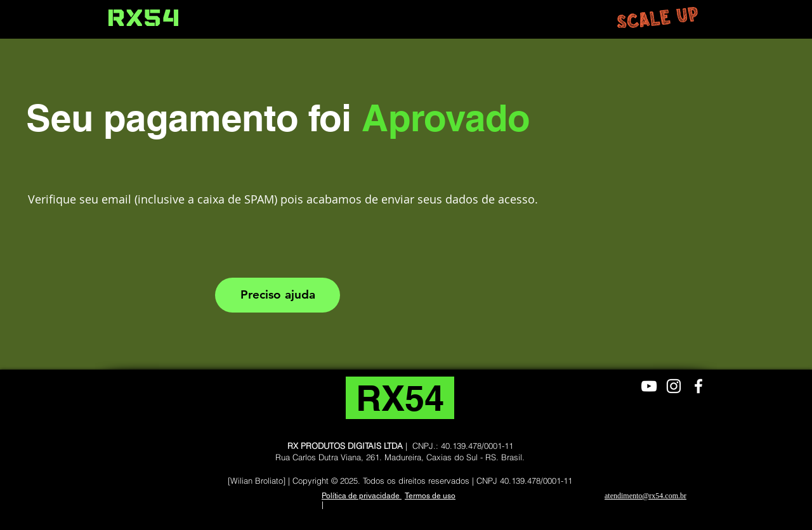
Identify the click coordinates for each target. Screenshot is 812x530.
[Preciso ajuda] (278, 295)
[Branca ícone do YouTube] (649, 386)
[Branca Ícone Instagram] (674, 386)
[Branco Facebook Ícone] (698, 386)
